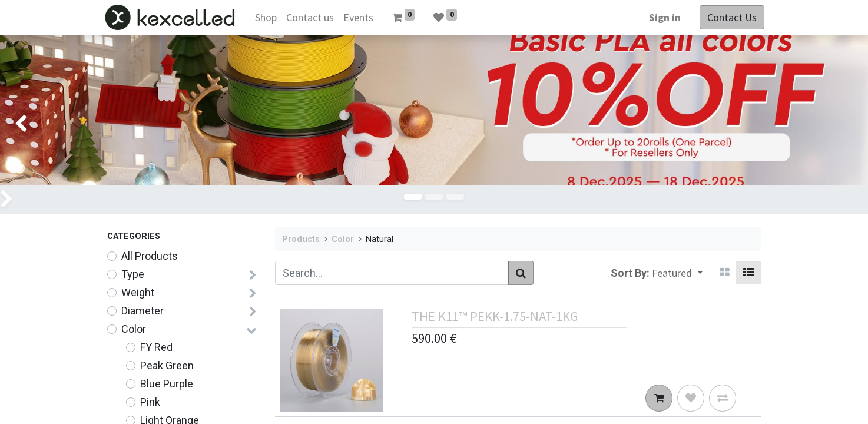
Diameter (143, 311)
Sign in (661, 17)
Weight (138, 292)
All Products (150, 256)
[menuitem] (269, 17)
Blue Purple (167, 384)
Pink (150, 402)
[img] (833, 124)
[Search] (521, 273)
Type (133, 274)
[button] (677, 273)
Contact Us (728, 17)
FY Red (156, 347)
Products (301, 239)
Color (134, 329)
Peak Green (167, 365)
